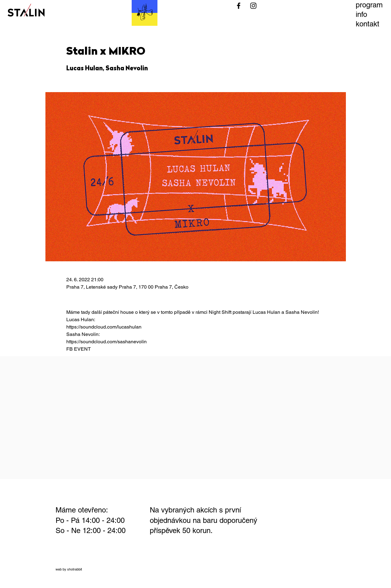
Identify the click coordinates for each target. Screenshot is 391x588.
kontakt (368, 24)
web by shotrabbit (69, 569)
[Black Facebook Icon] (239, 6)
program (369, 5)
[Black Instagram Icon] (253, 6)
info (361, 14)
